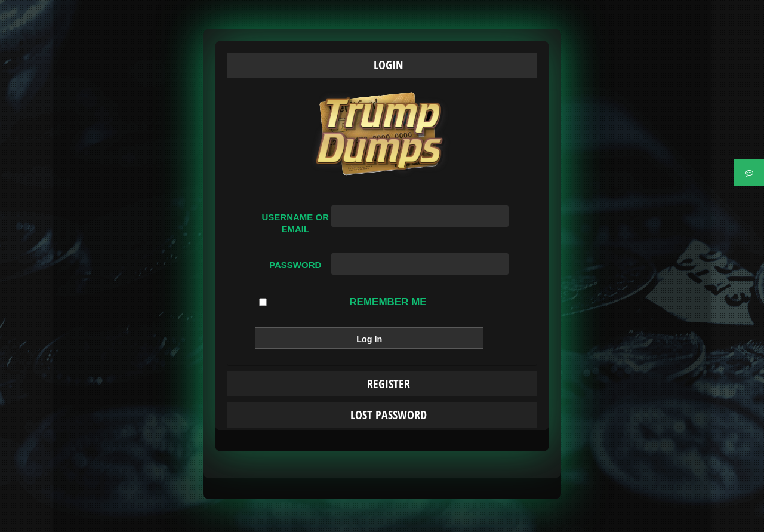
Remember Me (343, 302)
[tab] (382, 65)
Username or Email (295, 223)
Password (295, 265)
